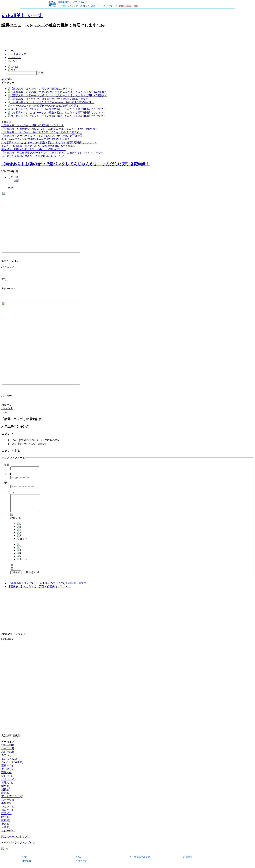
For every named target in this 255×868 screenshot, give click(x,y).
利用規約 (188, 857)
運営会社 (27, 861)
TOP (24, 857)
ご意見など (81, 861)
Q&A (78, 857)
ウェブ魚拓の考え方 (140, 857)
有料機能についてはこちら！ (73, 2)
